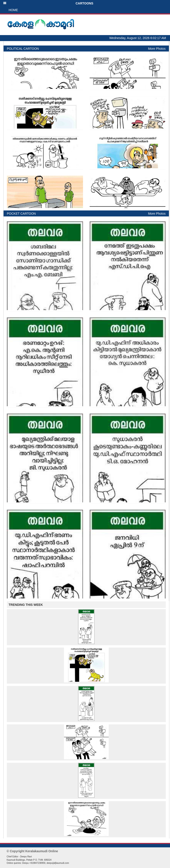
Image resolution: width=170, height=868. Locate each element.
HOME (13, 10)
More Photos (157, 49)
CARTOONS (48, 3)
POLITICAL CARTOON (23, 49)
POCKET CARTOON (21, 214)
